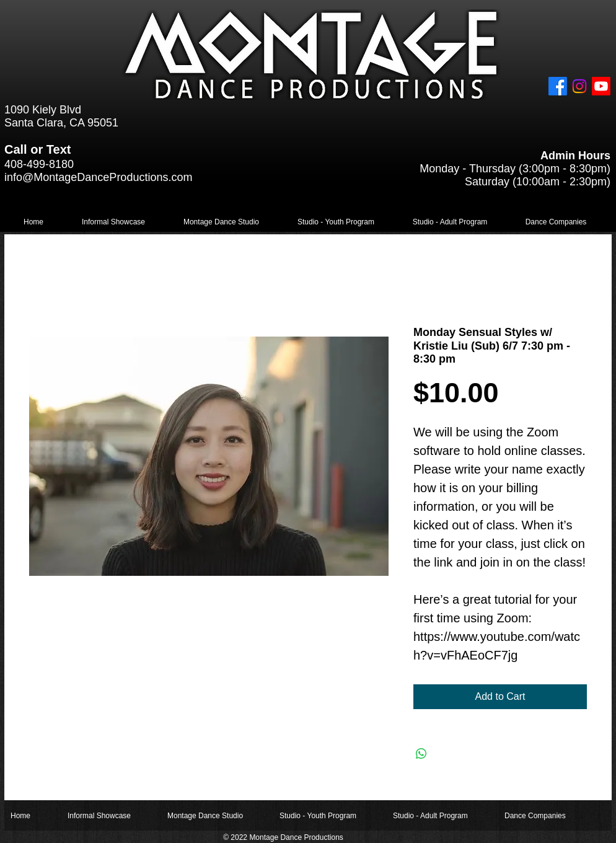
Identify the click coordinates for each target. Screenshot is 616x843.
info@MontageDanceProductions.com (98, 177)
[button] (113, 222)
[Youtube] (601, 86)
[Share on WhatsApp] (421, 754)
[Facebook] (558, 86)
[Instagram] (579, 86)
